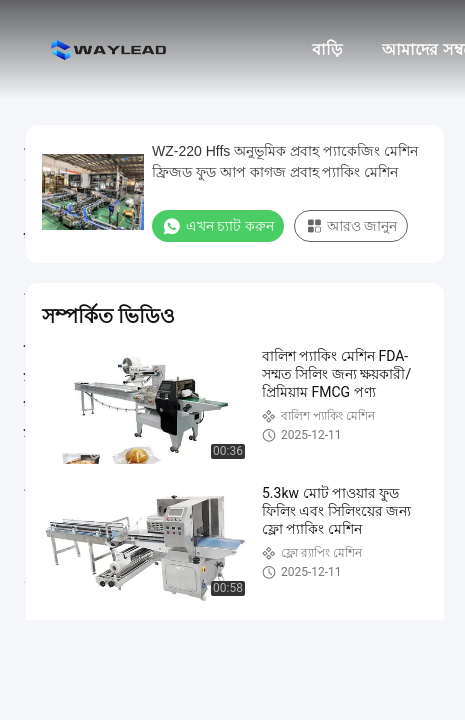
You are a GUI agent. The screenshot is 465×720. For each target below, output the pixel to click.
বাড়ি (327, 49)
